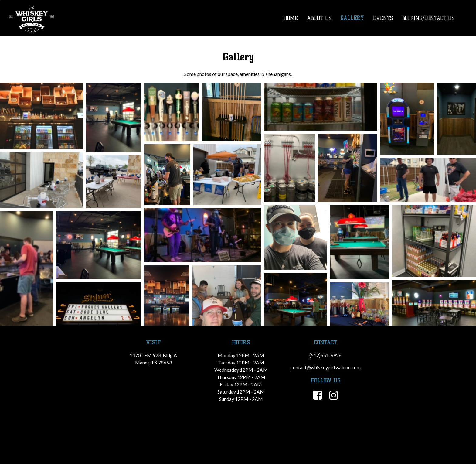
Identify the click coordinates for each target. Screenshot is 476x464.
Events (383, 18)
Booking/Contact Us (428, 18)
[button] (42, 116)
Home (291, 18)
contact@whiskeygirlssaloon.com (326, 367)
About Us (319, 18)
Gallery (352, 18)
